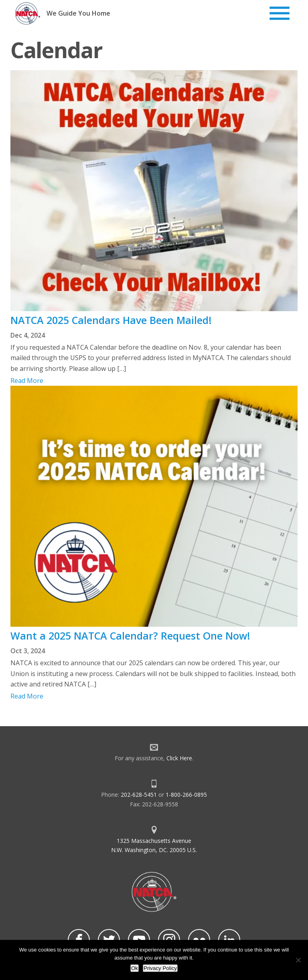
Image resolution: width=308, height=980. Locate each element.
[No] (298, 960)
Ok (135, 968)
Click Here (179, 758)
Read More (27, 381)
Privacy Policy (160, 968)
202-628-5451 (139, 795)
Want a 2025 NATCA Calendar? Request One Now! (130, 636)
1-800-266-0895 (186, 795)
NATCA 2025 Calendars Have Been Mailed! (111, 320)
